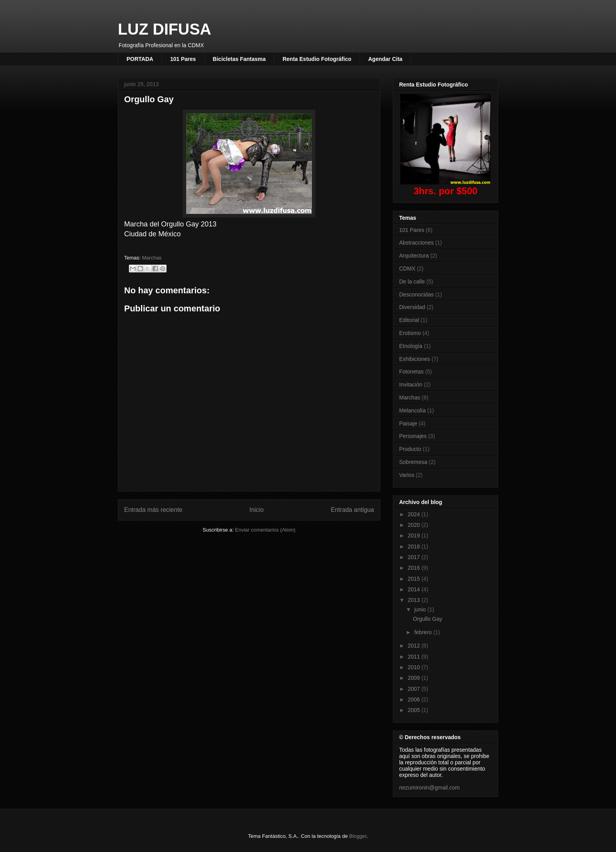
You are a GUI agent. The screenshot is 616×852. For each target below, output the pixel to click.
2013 (415, 600)
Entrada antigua (352, 510)
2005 (415, 710)
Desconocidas (416, 294)
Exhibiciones (415, 359)
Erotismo (410, 333)
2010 (415, 667)
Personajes (413, 436)
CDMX (407, 269)
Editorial (409, 320)
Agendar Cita (385, 59)
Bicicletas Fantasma (239, 59)
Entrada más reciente (153, 510)
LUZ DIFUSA (165, 29)
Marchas (152, 258)
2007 (415, 689)
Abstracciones (416, 243)
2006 (415, 699)
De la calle (412, 282)
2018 (415, 547)
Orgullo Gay (428, 619)
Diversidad (412, 307)
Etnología (411, 346)
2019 (415, 535)
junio (421, 609)
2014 (415, 589)
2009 (415, 678)
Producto (410, 449)
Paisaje (408, 423)
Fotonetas (411, 372)
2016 (415, 568)
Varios (407, 475)
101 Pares (183, 59)
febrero (423, 632)
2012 (415, 646)
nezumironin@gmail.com (429, 788)
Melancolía (412, 410)
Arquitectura (414, 256)
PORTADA (140, 59)
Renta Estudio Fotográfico (317, 59)
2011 (415, 657)
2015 (415, 579)
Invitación (411, 385)
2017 (415, 557)
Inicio (257, 510)
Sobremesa (413, 462)
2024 (415, 514)
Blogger (358, 836)
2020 (415, 525)
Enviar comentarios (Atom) (265, 530)
